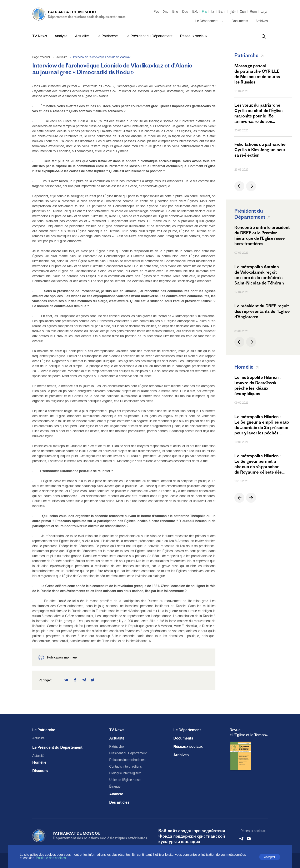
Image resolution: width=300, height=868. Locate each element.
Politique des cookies (51, 858)
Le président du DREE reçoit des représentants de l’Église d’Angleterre (262, 311)
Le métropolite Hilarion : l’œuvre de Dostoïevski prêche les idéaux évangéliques (257, 385)
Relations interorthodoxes (127, 760)
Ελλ (195, 12)
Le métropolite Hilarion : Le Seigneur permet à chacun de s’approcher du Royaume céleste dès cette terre (258, 464)
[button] (239, 186)
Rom (253, 12)
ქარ (233, 12)
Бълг (222, 12)
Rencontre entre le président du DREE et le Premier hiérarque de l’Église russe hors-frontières (262, 235)
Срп (243, 12)
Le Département (210, 21)
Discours (40, 771)
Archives (262, 21)
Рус (156, 12)
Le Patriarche (108, 36)
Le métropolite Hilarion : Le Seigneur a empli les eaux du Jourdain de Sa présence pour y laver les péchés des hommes (262, 425)
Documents (240, 21)
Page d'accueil (41, 57)
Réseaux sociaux (194, 36)
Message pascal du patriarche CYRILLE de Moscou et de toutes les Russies (257, 74)
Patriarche (116, 746)
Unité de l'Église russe (125, 780)
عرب (264, 12)
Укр (166, 12)
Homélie (39, 762)
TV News (40, 36)
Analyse (61, 36)
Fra (204, 12)
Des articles (119, 802)
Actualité (82, 36)
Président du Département (128, 753)
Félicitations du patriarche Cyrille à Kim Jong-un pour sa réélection (260, 150)
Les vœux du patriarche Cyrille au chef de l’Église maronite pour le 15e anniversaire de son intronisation (258, 113)
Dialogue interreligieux (125, 773)
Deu (185, 12)
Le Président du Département (149, 36)
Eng (175, 12)
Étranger (115, 786)
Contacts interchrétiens (125, 766)
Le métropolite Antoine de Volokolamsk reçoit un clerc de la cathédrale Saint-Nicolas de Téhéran (259, 275)
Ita (213, 12)
